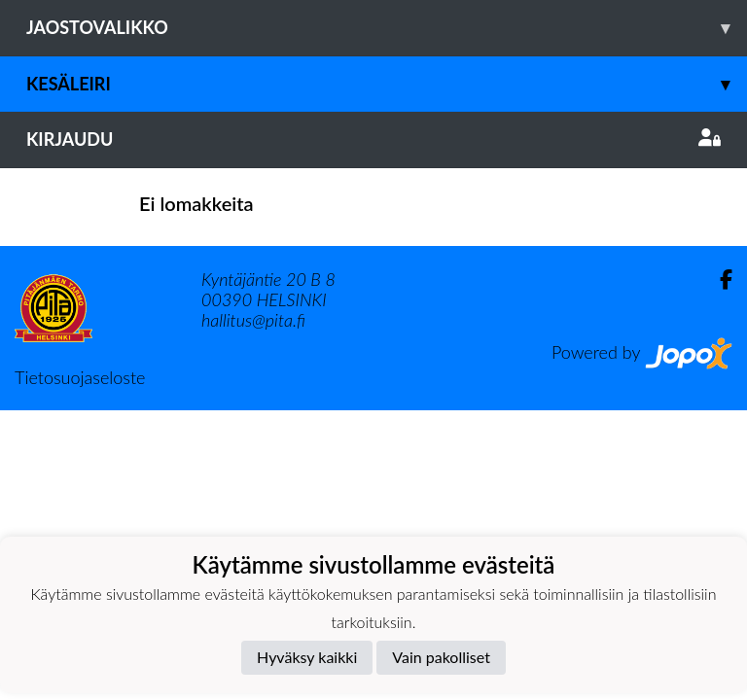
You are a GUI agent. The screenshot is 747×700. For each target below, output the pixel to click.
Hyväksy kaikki (307, 657)
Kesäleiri (387, 84)
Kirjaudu (373, 139)
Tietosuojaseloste (80, 377)
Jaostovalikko (387, 28)
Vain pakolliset (441, 657)
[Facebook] (718, 280)
